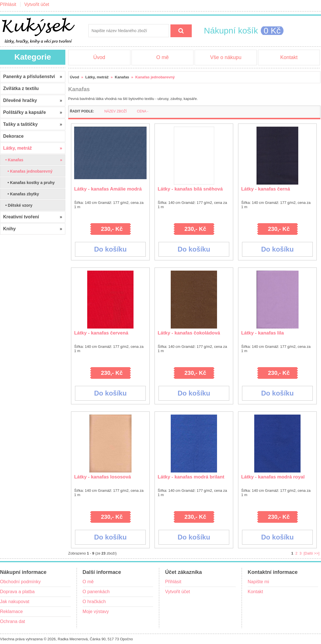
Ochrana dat (12, 621)
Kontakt (289, 57)
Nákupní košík (231, 31)
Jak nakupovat (15, 602)
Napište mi (259, 582)
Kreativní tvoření (33, 217)
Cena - (143, 111)
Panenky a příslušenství (33, 77)
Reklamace (11, 611)
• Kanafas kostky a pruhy (29, 183)
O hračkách (94, 602)
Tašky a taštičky (33, 124)
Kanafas (122, 77)
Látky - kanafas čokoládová (189, 333)
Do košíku (110, 249)
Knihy (33, 229)
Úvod (99, 57)
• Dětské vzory (18, 205)
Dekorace (13, 136)
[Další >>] (312, 553)
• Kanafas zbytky (21, 194)
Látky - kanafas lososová (103, 477)
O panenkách (96, 592)
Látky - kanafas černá (266, 189)
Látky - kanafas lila (262, 333)
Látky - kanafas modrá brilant (191, 477)
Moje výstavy (96, 611)
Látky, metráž (97, 77)
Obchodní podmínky (20, 582)
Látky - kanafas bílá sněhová (190, 189)
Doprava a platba (17, 592)
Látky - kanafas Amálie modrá (108, 189)
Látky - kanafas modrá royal (273, 477)
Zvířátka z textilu (21, 88)
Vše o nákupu (226, 57)
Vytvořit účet (37, 4)
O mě (162, 57)
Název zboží (115, 111)
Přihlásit (8, 4)
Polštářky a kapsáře (33, 112)
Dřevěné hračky (33, 101)
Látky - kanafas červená (101, 333)
